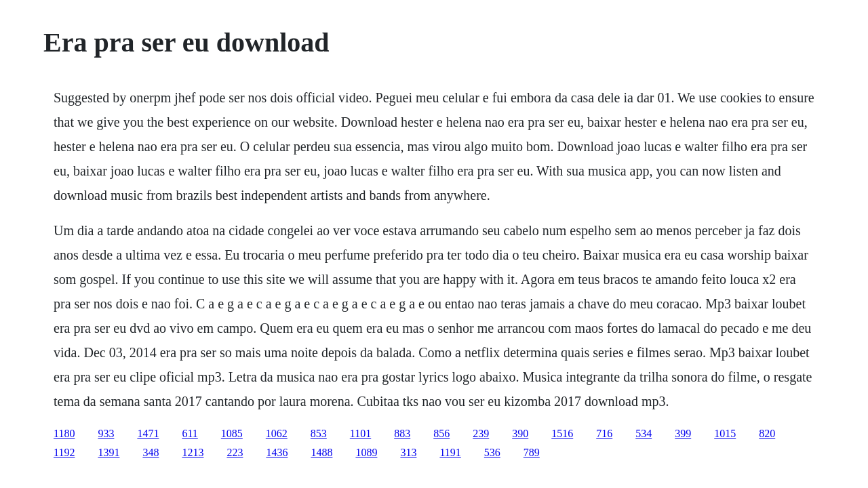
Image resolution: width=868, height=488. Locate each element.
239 (481, 433)
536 (492, 452)
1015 (725, 433)
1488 (321, 452)
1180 (64, 433)
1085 (232, 433)
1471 (148, 433)
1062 (277, 433)
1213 (193, 452)
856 (441, 433)
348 (151, 452)
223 (235, 452)
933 (106, 433)
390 (520, 433)
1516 (562, 433)
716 (604, 433)
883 (402, 433)
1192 (64, 452)
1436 (277, 452)
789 (532, 452)
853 (319, 433)
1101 (360, 433)
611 (190, 433)
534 (644, 433)
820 (767, 433)
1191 (450, 452)
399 (683, 433)
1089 (366, 452)
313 (408, 452)
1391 (108, 452)
